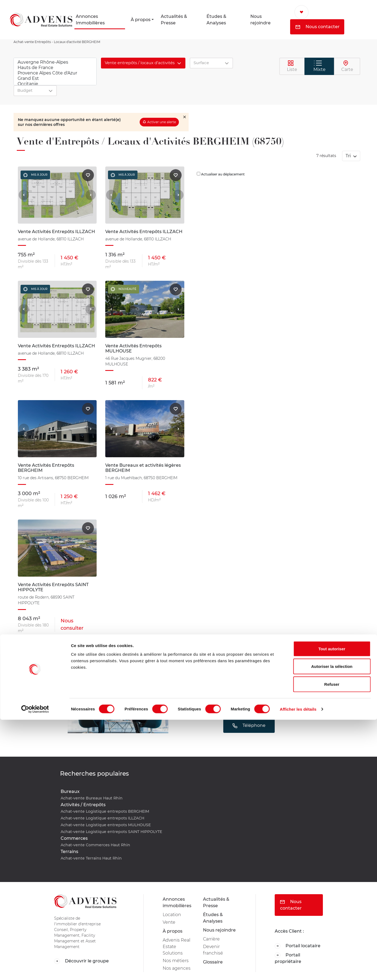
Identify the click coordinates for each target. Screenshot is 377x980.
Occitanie (55, 84)
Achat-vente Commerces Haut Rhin (95, 845)
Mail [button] (249, 709)
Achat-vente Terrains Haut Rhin (91, 858)
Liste (292, 66)
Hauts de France (55, 68)
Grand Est (55, 79)
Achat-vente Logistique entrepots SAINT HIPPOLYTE (111, 832)
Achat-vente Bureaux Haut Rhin (92, 798)
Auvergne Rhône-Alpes (55, 62)
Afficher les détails (298, 969)
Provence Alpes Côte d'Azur (55, 73)
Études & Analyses (216, 20)
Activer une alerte (162, 122)
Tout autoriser (332, 909)
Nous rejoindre (260, 20)
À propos (141, 20)
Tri (349, 156)
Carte (347, 66)
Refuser (332, 944)
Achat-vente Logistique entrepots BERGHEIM (105, 811)
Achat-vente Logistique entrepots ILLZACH (102, 818)
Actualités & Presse (174, 20)
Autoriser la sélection (332, 927)
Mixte (319, 66)
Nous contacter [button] (318, 27)
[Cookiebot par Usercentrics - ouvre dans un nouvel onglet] (35, 969)
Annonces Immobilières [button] (90, 20)
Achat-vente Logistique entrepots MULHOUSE (106, 825)
